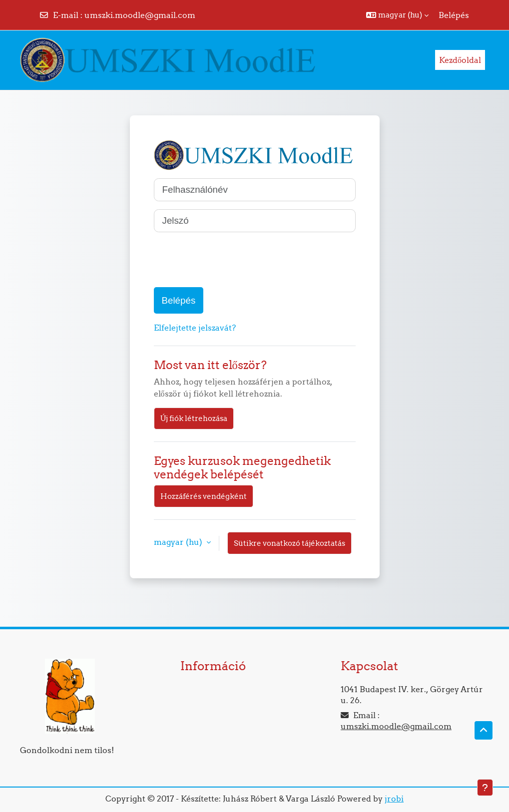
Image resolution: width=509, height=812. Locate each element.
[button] (397, 15)
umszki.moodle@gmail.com (140, 15)
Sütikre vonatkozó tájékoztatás (289, 543)
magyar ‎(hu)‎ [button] (179, 542)
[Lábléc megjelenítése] (485, 788)
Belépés (454, 15)
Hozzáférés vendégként (204, 496)
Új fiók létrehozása (194, 418)
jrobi (394, 799)
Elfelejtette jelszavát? (195, 328)
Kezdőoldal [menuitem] (460, 60)
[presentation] (230, 260)
